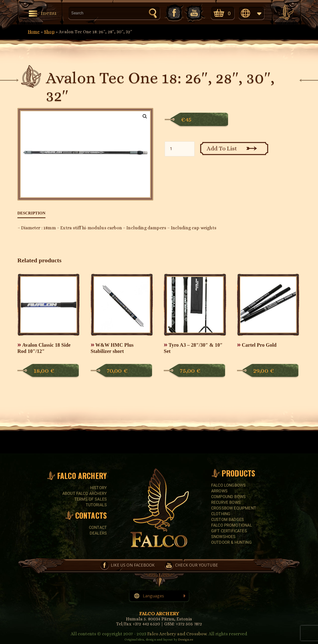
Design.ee (186, 639)
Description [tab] (31, 213)
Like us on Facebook (174, 13)
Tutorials (96, 505)
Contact (98, 527)
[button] (145, 116)
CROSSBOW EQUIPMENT (234, 508)
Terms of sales (91, 499)
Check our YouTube (195, 13)
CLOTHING (221, 514)
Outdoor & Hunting (231, 542)
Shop (49, 32)
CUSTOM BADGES (228, 520)
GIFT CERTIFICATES (229, 531)
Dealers (98, 533)
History (99, 488)
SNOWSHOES (223, 537)
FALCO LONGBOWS (228, 485)
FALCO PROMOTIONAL (232, 525)
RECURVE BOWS (226, 502)
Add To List (222, 148)
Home (34, 32)
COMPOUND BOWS (228, 497)
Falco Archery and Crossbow (177, 634)
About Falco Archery (85, 493)
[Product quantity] (180, 149)
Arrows (219, 491)
